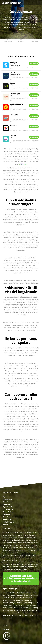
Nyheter (6, 497)
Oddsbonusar (7, 499)
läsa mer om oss (21, 569)
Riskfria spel (7, 519)
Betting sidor (7, 504)
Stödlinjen (12, 603)
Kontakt (6, 525)
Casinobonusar (8, 502)
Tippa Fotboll (7, 507)
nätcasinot (7, 613)
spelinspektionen (9, 615)
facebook (6, 629)
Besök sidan (34, 63)
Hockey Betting (8, 509)
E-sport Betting (8, 512)
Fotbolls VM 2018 (9, 522)
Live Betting (7, 514)
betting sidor (23, 164)
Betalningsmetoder (9, 517)
